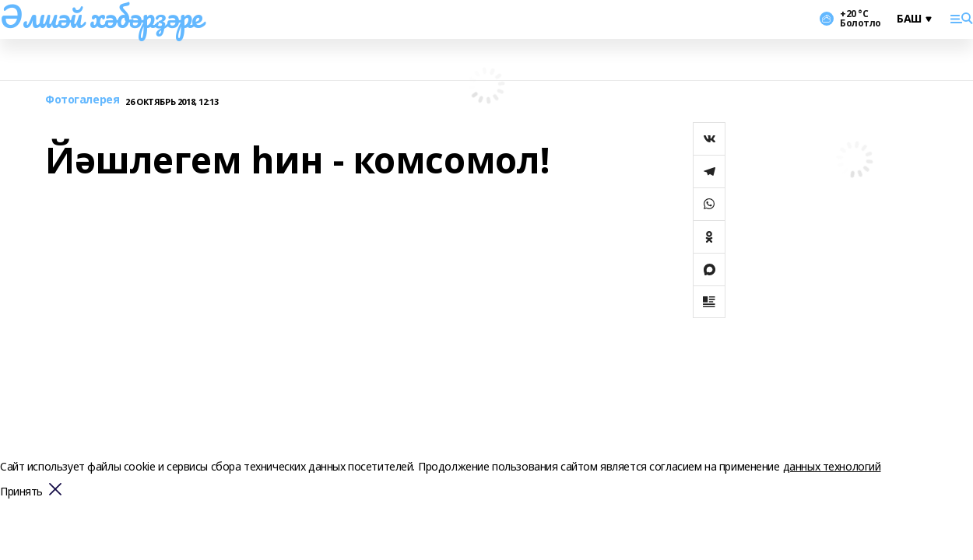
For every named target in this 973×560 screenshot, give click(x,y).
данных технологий (832, 466)
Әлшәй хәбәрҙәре (101, 16)
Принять (21, 492)
